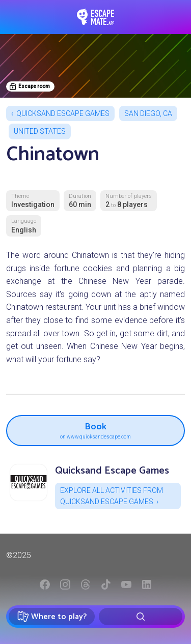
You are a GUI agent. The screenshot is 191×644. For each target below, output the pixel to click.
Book (95, 429)
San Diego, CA (148, 113)
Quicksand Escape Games (63, 113)
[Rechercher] (141, 617)
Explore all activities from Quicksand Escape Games (112, 496)
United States (40, 131)
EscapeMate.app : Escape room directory (95, 17)
